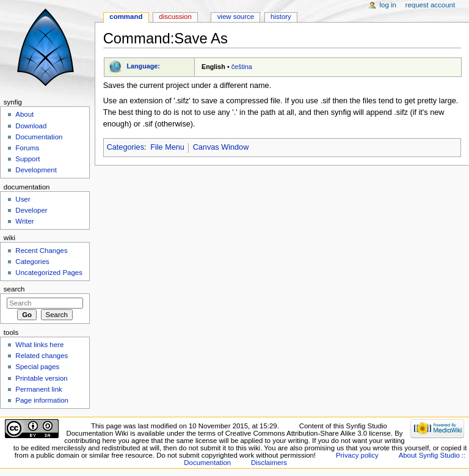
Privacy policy (357, 455)
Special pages (37, 367)
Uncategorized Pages (49, 273)
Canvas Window (221, 147)
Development (36, 170)
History (281, 16)
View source (236, 16)
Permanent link (38, 389)
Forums (27, 148)
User (23, 199)
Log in (388, 5)
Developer (31, 210)
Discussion (175, 16)
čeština (242, 67)
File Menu (167, 147)
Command (126, 16)
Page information (42, 400)
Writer (24, 221)
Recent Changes (41, 251)
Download (31, 126)
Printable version (41, 378)
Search (14, 289)
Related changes (42, 356)
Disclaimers (269, 463)
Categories (125, 147)
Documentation (39, 137)
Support (27, 159)
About (24, 114)
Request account (431, 5)
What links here (39, 345)
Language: (143, 66)
